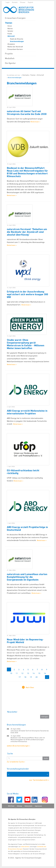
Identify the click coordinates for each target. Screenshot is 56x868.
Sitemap (19, 806)
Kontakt (15, 2)
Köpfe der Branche (17, 39)
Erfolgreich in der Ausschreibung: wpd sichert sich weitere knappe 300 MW (27, 294)
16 (45, 673)
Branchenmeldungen (17, 41)
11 (17, 673)
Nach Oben (30, 687)
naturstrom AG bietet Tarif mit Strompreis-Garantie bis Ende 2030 (27, 113)
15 (39, 673)
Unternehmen (25, 846)
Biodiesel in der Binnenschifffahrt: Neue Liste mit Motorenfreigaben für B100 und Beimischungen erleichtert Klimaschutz (27, 172)
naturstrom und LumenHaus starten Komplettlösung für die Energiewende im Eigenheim (27, 577)
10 (11, 673)
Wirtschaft (11, 36)
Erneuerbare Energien (15, 18)
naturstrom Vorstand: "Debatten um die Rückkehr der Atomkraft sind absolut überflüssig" (27, 232)
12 (22, 673)
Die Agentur (10, 63)
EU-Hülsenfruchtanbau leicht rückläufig (23, 472)
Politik (10, 34)
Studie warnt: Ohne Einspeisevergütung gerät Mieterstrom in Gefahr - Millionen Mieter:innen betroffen (26, 344)
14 (34, 673)
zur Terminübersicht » (39, 780)
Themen (9, 23)
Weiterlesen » (35, 122)
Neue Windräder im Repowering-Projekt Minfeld (25, 641)
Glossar (23, 2)
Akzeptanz (11, 44)
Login (8, 2)
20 (36, 677)
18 (25, 677)
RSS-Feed (11, 806)
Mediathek (10, 58)
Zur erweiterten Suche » (16, 762)
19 (31, 677)
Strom (10, 26)
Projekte (9, 54)
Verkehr (10, 31)
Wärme (10, 28)
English (30, 2)
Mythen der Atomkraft (15, 47)
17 (20, 677)
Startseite (26, 75)
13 (28, 673)
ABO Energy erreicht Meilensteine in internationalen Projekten (27, 412)
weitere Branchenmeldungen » (18, 746)
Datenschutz (28, 806)
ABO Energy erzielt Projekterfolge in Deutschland (27, 528)
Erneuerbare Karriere (15, 49)
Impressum (38, 806)
